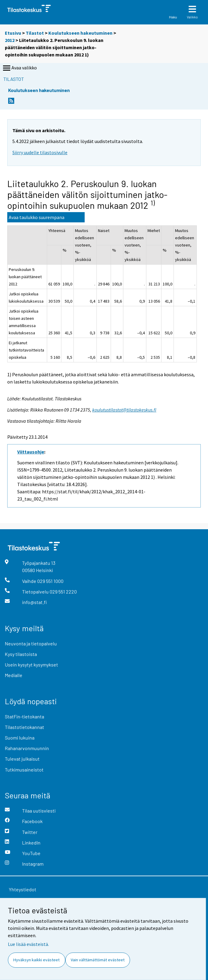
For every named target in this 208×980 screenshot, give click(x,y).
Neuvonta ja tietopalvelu (31, 643)
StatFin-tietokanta (24, 716)
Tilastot (35, 33)
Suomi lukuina (20, 738)
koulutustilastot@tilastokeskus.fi (124, 410)
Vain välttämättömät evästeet (98, 960)
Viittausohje (31, 452)
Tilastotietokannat (24, 727)
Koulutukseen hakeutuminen (80, 33)
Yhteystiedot (23, 889)
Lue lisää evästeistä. (28, 944)
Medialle (14, 675)
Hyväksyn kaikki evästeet (36, 960)
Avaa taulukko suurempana (37, 217)
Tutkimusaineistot (24, 770)
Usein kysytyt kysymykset (31, 665)
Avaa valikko (19, 68)
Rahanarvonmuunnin (27, 748)
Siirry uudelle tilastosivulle (40, 152)
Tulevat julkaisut (22, 759)
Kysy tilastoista (21, 654)
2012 (10, 40)
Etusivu (13, 33)
